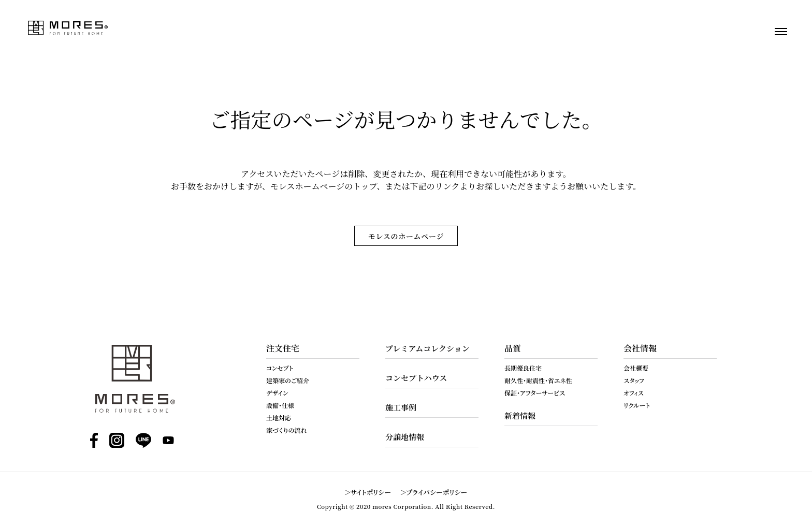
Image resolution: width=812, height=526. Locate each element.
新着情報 (520, 415)
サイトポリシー (371, 492)
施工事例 (401, 407)
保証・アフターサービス (535, 393)
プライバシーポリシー (437, 492)
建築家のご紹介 (288, 380)
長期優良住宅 (523, 368)
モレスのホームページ (406, 236)
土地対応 (279, 418)
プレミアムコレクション (427, 348)
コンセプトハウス (416, 378)
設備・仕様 (280, 405)
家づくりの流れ (287, 430)
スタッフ (634, 380)
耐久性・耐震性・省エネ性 (538, 380)
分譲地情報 (405, 437)
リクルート (637, 405)
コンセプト (280, 368)
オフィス (634, 393)
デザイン (277, 393)
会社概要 (636, 368)
